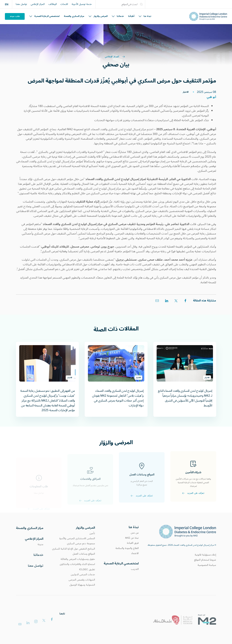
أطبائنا (131, 16)
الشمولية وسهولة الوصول (82, 594)
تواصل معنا (21, 4)
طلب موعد (15, 16)
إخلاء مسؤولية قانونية (205, 561)
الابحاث (64, 4)
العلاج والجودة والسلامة (127, 555)
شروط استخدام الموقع (205, 566)
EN (7, 4)
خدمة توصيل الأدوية (82, 4)
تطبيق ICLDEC (87, 578)
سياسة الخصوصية (207, 571)
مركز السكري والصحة (74, 16)
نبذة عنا (145, 16)
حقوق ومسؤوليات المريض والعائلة (78, 568)
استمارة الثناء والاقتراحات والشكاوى (77, 573)
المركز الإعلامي (38, 4)
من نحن (135, 540)
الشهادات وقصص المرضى (82, 589)
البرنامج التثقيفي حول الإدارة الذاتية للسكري (73, 557)
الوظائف (53, 4)
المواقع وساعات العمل (84, 563)
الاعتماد (135, 560)
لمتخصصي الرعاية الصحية (44, 16)
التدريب (135, 577)
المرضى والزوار (98, 16)
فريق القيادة (133, 550)
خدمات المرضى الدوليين (83, 583)
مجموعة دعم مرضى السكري (81, 552)
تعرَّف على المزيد (193, 506)
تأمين (92, 542)
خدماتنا (118, 16)
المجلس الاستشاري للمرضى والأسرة (77, 547)
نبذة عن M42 (132, 545)
